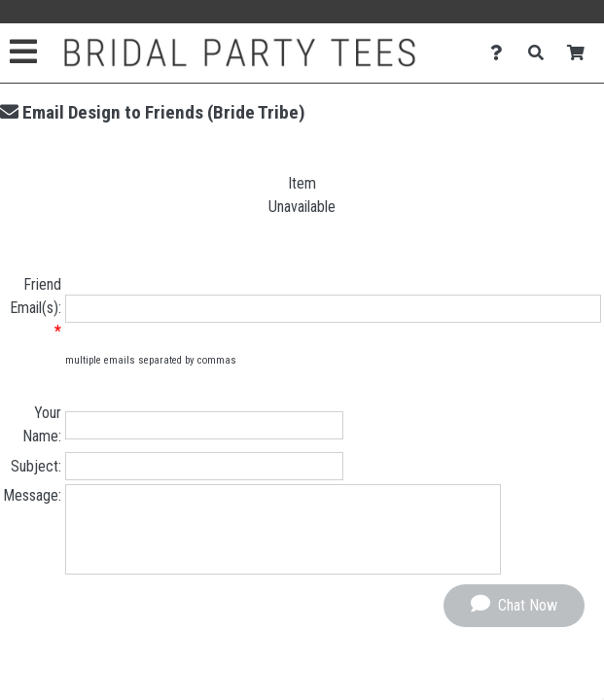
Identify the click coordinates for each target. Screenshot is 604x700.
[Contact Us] (501, 53)
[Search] (541, 53)
